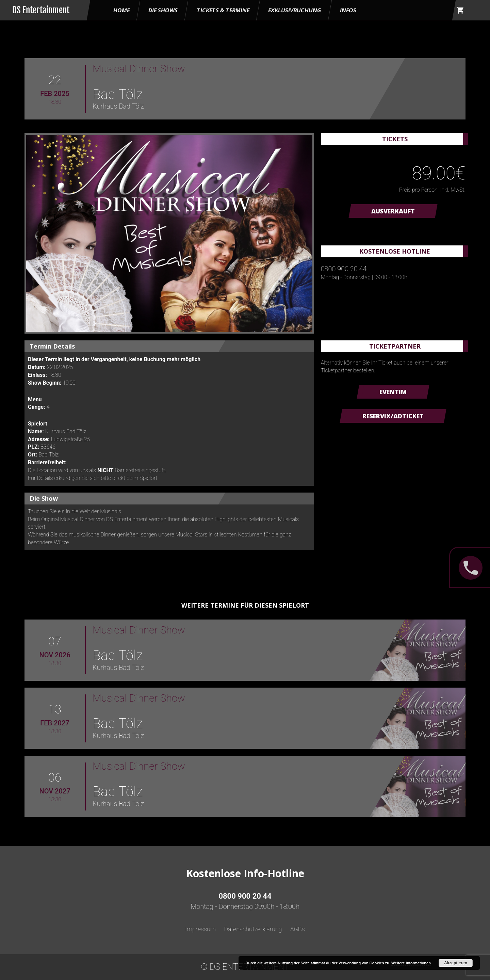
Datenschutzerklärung (253, 929)
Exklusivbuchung (295, 10)
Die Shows (163, 10)
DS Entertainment (41, 10)
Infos (348, 10)
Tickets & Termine (223, 10)
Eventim (393, 392)
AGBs (298, 929)
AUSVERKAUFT (393, 211)
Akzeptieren (456, 963)
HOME (121, 10)
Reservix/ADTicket (393, 416)
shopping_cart (460, 10)
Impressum (200, 929)
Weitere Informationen (411, 963)
